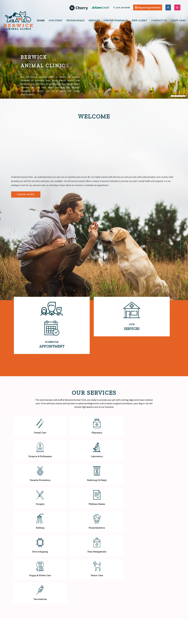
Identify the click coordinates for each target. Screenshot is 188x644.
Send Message (168, 616)
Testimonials (75, 20)
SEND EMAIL (34, 606)
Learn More (26, 194)
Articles (155, 641)
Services (94, 20)
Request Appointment (148, 7)
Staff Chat (178, 20)
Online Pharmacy (116, 20)
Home (41, 20)
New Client (139, 20)
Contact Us (159, 20)
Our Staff (55, 20)
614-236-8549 (122, 7)
